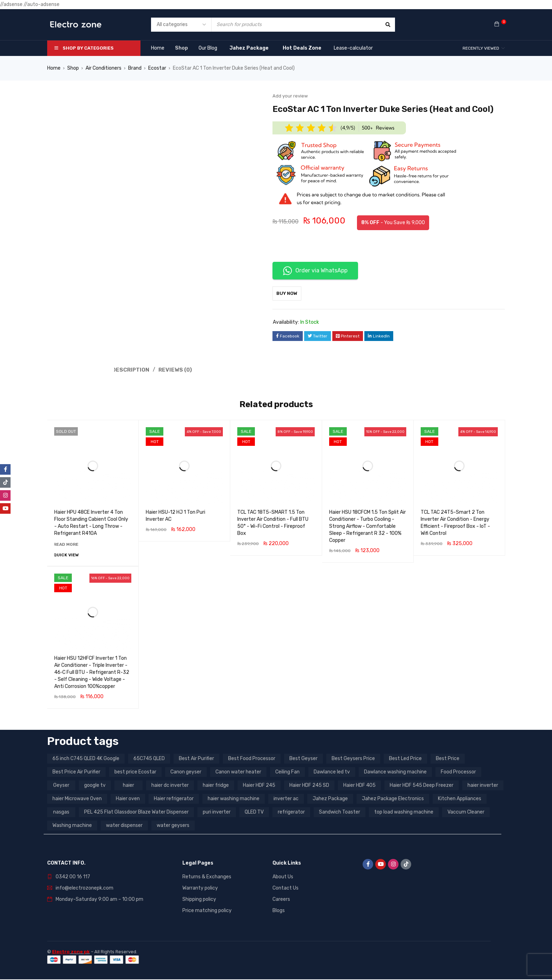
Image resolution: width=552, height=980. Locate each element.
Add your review (290, 96)
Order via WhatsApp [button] (315, 271)
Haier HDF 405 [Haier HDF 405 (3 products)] (359, 786)
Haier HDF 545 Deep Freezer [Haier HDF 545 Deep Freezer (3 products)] (422, 786)
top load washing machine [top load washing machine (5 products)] (404, 813)
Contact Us (286, 889)
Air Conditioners (103, 68)
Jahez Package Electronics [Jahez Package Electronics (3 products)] (393, 799)
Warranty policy (200, 889)
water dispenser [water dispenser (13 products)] (124, 826)
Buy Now (290, 293)
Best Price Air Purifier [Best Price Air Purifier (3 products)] (76, 773)
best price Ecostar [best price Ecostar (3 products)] (135, 773)
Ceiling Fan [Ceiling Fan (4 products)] (287, 773)
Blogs (279, 911)
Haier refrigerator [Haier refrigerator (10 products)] (174, 799)
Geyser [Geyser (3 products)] (61, 786)
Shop (73, 68)
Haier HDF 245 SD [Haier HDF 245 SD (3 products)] (309, 786)
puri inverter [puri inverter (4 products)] (217, 813)
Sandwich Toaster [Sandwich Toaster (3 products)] (340, 813)
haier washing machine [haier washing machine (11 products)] (234, 799)
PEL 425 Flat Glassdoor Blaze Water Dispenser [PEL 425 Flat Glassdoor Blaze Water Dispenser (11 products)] (136, 813)
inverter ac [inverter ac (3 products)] (286, 799)
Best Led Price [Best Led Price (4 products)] (405, 759)
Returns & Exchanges (207, 877)
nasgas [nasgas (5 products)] (61, 813)
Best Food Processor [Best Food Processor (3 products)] (252, 759)
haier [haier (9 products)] (128, 786)
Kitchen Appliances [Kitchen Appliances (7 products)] (460, 799)
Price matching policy (207, 911)
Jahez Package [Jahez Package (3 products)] (330, 799)
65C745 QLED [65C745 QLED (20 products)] (149, 759)
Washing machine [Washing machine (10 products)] (72, 826)
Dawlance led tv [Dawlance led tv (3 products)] (332, 773)
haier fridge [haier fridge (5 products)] (216, 786)
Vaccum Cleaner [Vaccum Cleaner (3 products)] (466, 813)
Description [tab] (131, 370)
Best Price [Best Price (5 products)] (448, 759)
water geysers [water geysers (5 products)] (173, 826)
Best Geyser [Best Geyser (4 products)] (303, 759)
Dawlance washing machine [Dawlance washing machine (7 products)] (395, 773)
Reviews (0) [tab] (177, 370)
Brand (135, 68)
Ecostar (157, 68)
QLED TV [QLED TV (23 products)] (254, 813)
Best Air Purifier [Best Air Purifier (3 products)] (196, 759)
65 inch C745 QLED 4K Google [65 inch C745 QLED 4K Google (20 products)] (86, 759)
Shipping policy (199, 900)
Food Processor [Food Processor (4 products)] (458, 773)
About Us (283, 877)
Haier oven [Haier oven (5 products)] (128, 799)
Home (54, 68)
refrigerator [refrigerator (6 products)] (291, 813)
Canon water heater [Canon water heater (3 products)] (238, 773)
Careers (281, 900)
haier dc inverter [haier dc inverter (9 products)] (170, 786)
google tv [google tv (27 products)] (95, 786)
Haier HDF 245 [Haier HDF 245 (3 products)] (259, 786)
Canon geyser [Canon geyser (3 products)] (186, 773)
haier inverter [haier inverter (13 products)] (483, 786)
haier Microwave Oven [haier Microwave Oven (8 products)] (77, 799)
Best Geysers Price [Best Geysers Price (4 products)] (353, 759)
